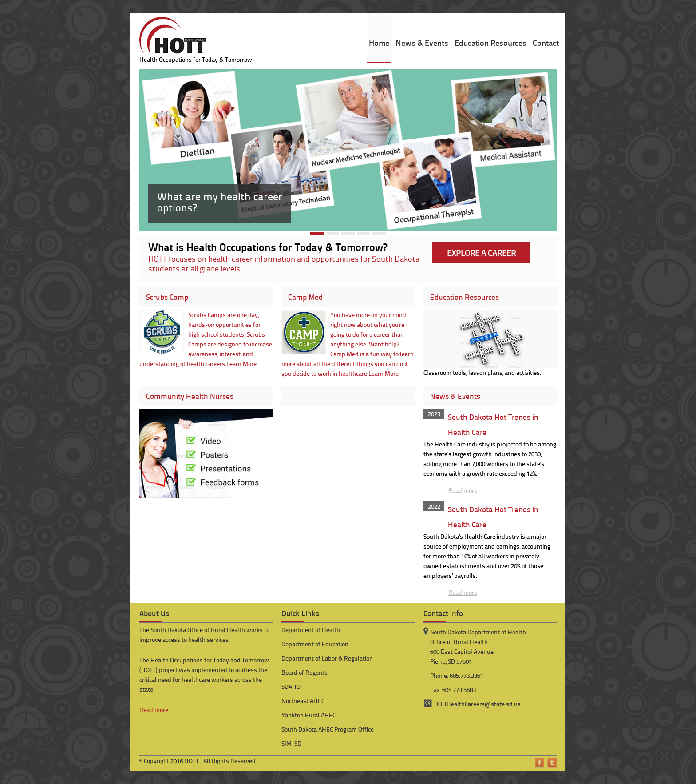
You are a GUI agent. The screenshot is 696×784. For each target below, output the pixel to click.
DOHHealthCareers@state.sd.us (477, 704)
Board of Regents (304, 672)
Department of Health (311, 630)
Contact (546, 43)
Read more (463, 490)
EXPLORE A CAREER (481, 253)
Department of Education (315, 644)
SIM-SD (291, 743)
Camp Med (305, 297)
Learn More (241, 364)
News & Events (422, 43)
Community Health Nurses (190, 396)
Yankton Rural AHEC (308, 715)
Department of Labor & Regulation (327, 658)
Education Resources (490, 43)
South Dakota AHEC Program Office (328, 729)
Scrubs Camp (167, 297)
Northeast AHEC (303, 701)
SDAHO (291, 686)
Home (379, 43)
